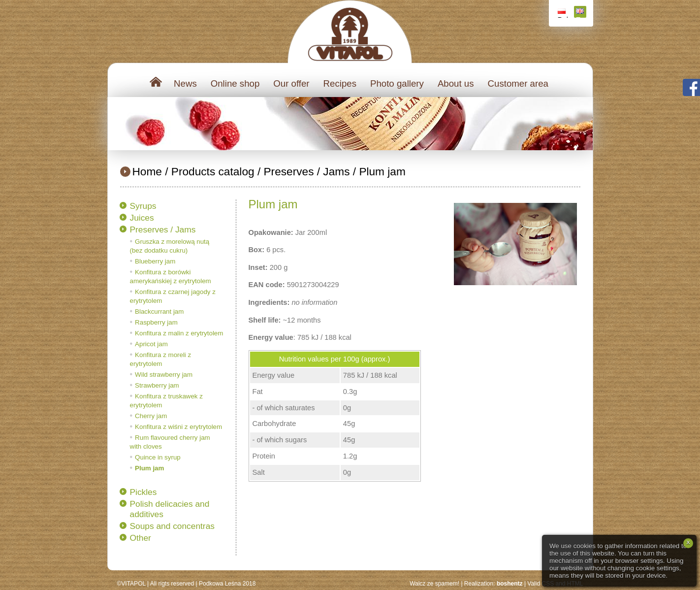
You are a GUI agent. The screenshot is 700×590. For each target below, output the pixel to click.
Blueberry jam (155, 261)
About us (456, 83)
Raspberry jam (156, 322)
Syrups (143, 206)
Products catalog (213, 171)
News (185, 83)
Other (141, 538)
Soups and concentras (172, 526)
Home (147, 171)
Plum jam (382, 171)
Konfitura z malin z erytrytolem (179, 333)
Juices (142, 218)
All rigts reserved (172, 584)
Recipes (340, 83)
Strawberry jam (157, 385)
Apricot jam (151, 344)
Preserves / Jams (306, 171)
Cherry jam (151, 416)
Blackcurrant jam (159, 311)
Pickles (143, 492)
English (581, 13)
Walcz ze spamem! (434, 584)
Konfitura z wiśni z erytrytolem (178, 427)
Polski (563, 13)
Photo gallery (397, 83)
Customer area (518, 83)
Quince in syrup (158, 457)
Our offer (291, 83)
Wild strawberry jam (164, 375)
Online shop (235, 83)
